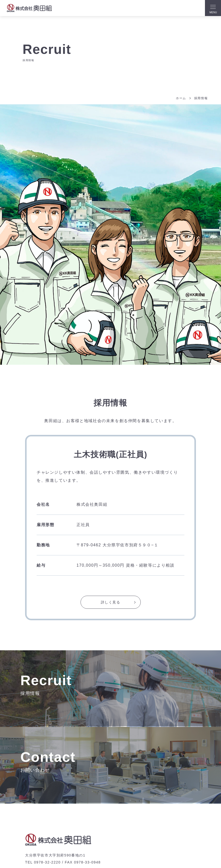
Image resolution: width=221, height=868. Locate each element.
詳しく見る (111, 602)
